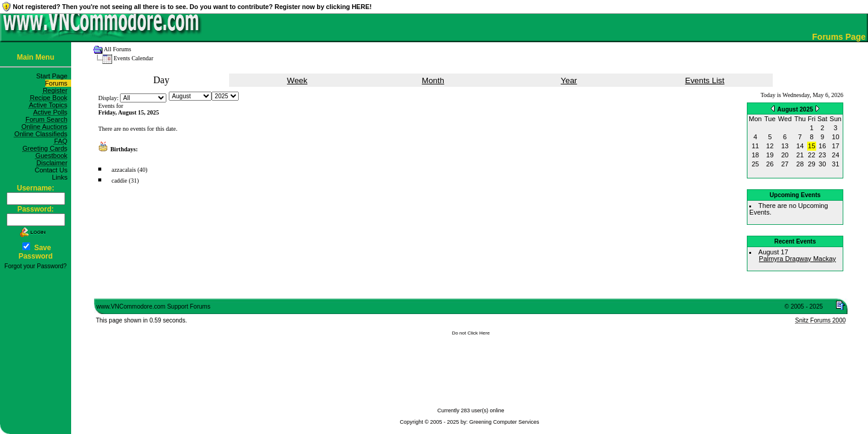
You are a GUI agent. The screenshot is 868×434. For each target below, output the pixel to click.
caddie (119, 181)
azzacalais (124, 170)
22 (811, 155)
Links (61, 177)
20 (785, 155)
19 (770, 155)
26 (770, 164)
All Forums (118, 49)
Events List (705, 80)
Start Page (54, 76)
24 (835, 155)
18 (755, 155)
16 (822, 146)
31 (835, 164)
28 (800, 164)
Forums (58, 83)
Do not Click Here (471, 333)
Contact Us (53, 170)
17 (835, 146)
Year (569, 80)
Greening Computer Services (505, 422)
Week (297, 80)
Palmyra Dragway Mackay (797, 259)
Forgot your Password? (35, 266)
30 (822, 164)
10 (835, 137)
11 (755, 146)
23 (822, 155)
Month (433, 80)
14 (800, 146)
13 (785, 146)
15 (811, 146)
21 (800, 155)
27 (785, 164)
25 (755, 164)
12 (770, 146)
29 (811, 164)
